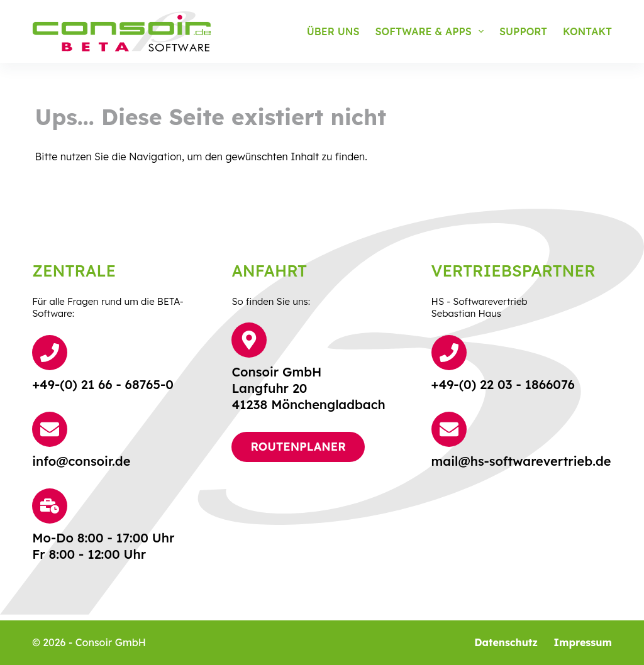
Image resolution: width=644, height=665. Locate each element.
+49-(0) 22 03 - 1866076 (503, 384)
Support (523, 31)
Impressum (583, 642)
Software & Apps (432, 31)
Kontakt (587, 31)
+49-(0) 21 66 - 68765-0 (103, 384)
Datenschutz (506, 642)
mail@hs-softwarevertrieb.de (521, 461)
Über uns (333, 31)
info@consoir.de (81, 461)
